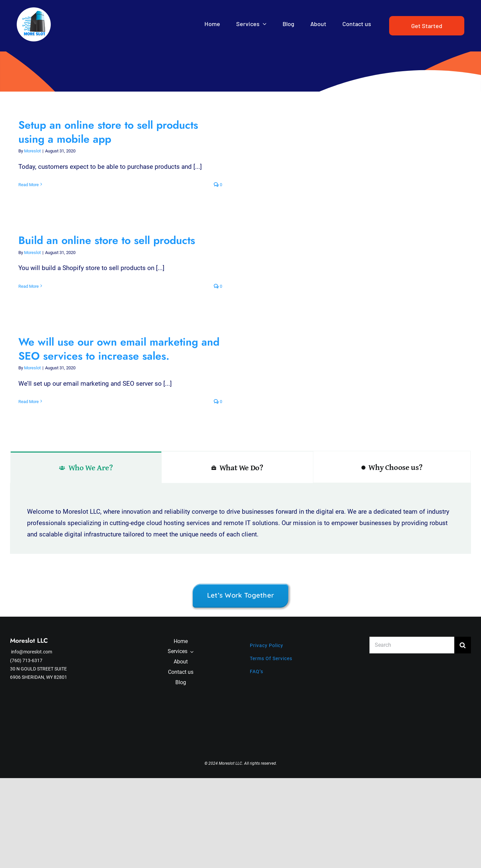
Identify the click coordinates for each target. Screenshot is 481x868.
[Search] (412, 645)
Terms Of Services (271, 658)
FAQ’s (257, 671)
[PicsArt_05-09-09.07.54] (34, 11)
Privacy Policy (267, 645)
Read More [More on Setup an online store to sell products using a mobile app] (29, 185)
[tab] (86, 467)
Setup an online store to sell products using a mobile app (108, 132)
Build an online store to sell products (107, 240)
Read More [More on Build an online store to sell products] (29, 286)
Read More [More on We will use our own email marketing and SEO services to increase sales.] (29, 402)
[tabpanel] (240, 518)
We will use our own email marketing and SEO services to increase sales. (119, 349)
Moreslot (32, 151)
